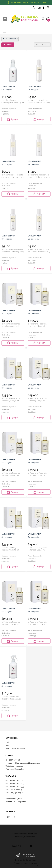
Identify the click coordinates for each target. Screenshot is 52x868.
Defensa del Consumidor (26, 860)
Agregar (12, 119)
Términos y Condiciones (25, 837)
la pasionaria (10, 39)
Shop (8, 745)
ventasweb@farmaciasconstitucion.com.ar (23, 763)
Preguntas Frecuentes (15, 769)
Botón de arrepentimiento (26, 864)
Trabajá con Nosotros (14, 766)
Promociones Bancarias (15, 748)
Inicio (8, 742)
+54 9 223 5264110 (13, 760)
